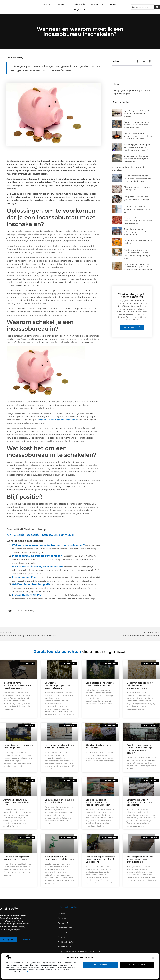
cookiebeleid (30, 972)
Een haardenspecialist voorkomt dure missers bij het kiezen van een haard (138, 136)
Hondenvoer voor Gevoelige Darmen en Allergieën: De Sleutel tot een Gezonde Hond (138, 267)
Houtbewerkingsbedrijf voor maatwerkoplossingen (59, 746)
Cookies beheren (137, 965)
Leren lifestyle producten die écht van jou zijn (18, 746)
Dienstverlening (15, 57)
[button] (153, 958)
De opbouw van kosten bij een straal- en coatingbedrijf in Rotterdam (137, 159)
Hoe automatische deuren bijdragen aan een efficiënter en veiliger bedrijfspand (137, 178)
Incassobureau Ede (24, 577)
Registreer (80, 9)
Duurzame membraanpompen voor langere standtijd (58, 685)
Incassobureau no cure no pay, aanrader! (37, 556)
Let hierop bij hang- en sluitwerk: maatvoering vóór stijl (137, 209)
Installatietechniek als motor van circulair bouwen (59, 858)
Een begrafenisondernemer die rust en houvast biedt (100, 684)
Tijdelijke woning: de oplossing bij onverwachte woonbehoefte (136, 232)
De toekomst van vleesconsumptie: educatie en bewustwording (138, 221)
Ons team (61, 4)
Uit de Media (78, 4)
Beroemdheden (65, 928)
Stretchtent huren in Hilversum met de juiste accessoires (139, 802)
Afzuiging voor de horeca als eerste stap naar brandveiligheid (140, 859)
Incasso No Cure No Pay (27, 595)
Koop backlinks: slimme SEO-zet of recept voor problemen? (79, 953)
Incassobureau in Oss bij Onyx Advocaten (38, 567)
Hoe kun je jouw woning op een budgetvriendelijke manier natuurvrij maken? (137, 147)
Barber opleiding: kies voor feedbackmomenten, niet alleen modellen (136, 125)
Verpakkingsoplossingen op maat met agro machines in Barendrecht (100, 859)
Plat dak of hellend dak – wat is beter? (98, 746)
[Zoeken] (157, 7)
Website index (64, 947)
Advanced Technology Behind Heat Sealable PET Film (17, 802)
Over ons (45, 4)
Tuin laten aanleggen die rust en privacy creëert (16, 858)
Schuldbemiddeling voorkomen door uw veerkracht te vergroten (98, 802)
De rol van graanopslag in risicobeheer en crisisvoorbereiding (140, 685)
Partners (97, 5)
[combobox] (143, 7)
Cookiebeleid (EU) (66, 942)
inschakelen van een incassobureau (58, 420)
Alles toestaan (101, 965)
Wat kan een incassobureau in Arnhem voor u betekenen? (48, 545)
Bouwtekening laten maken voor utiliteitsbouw (59, 801)
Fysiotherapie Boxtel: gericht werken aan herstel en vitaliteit (137, 114)
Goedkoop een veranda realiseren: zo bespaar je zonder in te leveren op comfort (139, 749)
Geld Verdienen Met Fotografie (31, 584)
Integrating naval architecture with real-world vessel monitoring (18, 685)
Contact (113, 4)
